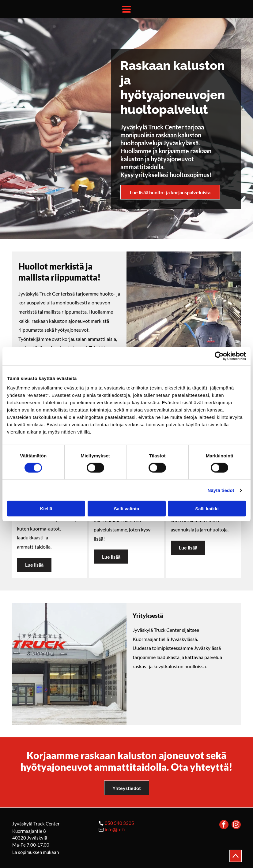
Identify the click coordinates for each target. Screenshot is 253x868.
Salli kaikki (207, 509)
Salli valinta (127, 509)
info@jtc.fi (115, 829)
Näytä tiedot (221, 490)
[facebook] (224, 825)
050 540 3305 (119, 823)
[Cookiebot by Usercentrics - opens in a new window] (219, 356)
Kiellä (46, 509)
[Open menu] (126, 9)
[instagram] (236, 825)
